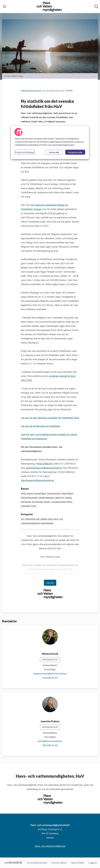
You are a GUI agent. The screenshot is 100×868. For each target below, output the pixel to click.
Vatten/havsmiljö (29, 497)
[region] (50, 143)
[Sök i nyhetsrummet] (96, 7)
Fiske (34, 506)
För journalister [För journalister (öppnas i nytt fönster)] (59, 863)
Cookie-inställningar (25, 152)
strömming (30, 519)
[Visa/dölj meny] (4, 7)
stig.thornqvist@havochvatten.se (37, 480)
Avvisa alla (54, 152)
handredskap (47, 523)
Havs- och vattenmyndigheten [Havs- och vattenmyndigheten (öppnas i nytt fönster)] (50, 846)
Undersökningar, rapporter (51, 497)
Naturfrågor (67, 493)
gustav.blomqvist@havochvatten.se (44, 468)
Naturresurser (54, 493)
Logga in (93, 863)
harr (38, 519)
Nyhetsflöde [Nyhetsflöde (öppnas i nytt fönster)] (78, 863)
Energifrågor (40, 493)
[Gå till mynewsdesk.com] (13, 863)
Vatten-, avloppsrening (55, 502)
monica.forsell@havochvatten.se (50, 674)
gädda (44, 519)
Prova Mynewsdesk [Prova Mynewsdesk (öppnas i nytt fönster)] (37, 863)
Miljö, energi (27, 493)
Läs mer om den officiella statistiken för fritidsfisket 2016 (50, 418)
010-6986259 (45, 464)
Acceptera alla (75, 152)
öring (50, 519)
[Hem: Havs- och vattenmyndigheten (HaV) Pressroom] (49, 7)
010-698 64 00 (50, 745)
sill (22, 519)
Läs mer (50, 583)
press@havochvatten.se (50, 741)
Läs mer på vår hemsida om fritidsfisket (41, 426)
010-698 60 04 (50, 678)
